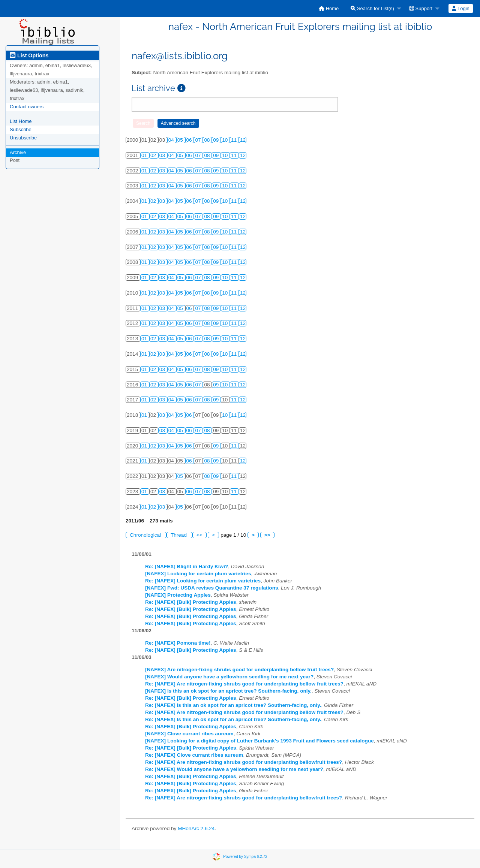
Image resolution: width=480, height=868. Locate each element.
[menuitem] (329, 8)
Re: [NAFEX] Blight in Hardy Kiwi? (187, 566)
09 (217, 140)
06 (190, 140)
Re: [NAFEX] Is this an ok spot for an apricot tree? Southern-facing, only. (233, 705)
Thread (179, 535)
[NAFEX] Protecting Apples (178, 595)
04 (172, 140)
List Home (21, 121)
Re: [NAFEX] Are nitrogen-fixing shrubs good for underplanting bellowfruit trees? (244, 762)
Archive (18, 152)
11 (235, 140)
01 (145, 155)
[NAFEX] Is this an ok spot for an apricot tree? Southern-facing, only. (228, 691)
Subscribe (21, 129)
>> (267, 535)
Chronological (146, 535)
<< (199, 535)
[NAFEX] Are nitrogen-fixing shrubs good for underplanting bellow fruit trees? (239, 670)
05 (181, 140)
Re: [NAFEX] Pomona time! (178, 643)
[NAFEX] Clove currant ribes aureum (189, 734)
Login (460, 8)
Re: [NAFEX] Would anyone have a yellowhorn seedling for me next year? (234, 769)
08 (208, 140)
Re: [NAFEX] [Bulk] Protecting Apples (191, 602)
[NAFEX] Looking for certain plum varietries (198, 574)
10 (226, 140)
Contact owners (27, 107)
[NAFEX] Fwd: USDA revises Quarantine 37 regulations (212, 588)
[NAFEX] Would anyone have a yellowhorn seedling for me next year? (229, 677)
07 (199, 140)
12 (243, 140)
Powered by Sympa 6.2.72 (245, 857)
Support (421, 8)
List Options (29, 55)
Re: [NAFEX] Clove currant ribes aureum (194, 755)
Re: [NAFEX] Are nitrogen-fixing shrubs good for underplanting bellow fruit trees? (244, 684)
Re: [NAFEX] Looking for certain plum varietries (203, 581)
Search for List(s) (372, 8)
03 (163, 155)
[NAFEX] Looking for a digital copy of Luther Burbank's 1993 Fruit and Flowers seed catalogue (259, 741)
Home (329, 8)
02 (154, 155)
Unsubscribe (23, 138)
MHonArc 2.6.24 (196, 828)
